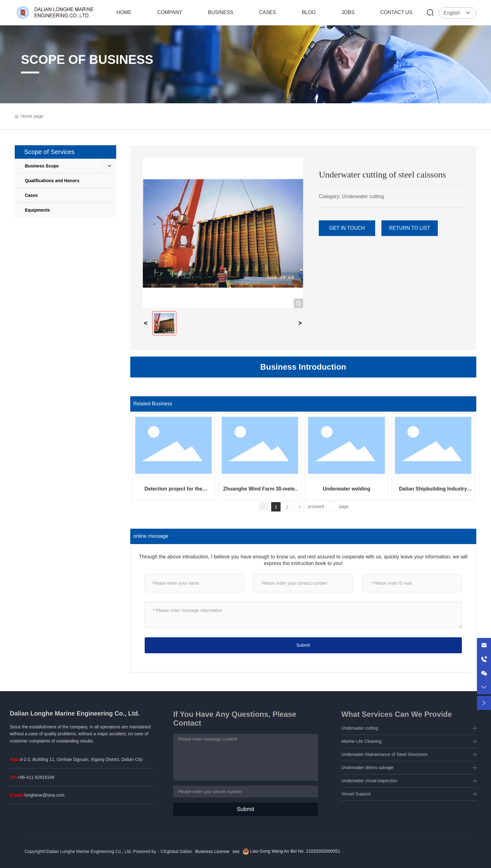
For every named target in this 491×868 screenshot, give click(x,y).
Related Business (153, 404)
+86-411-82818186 (36, 777)
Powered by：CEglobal (156, 851)
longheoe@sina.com (44, 795)
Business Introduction (303, 367)
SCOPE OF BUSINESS (87, 59)
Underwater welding (346, 489)
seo (236, 851)
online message (151, 536)
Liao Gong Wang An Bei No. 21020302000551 (295, 851)
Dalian (186, 851)
